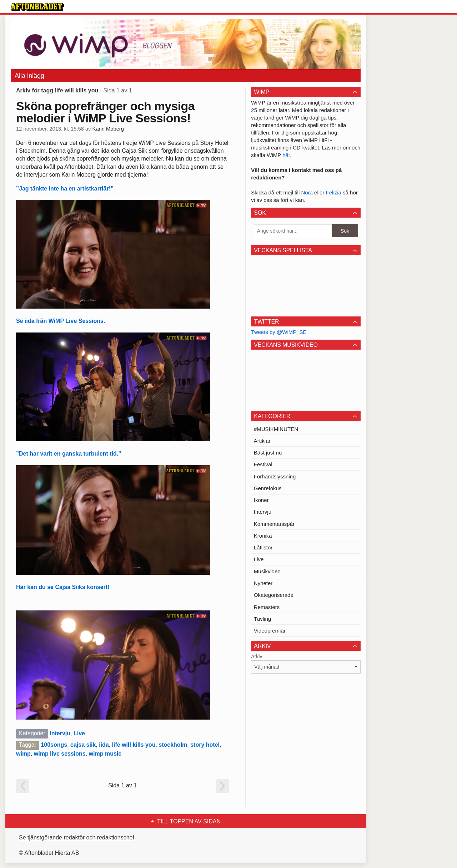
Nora (308, 192)
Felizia (335, 192)
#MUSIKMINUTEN (276, 429)
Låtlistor (263, 547)
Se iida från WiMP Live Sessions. (61, 321)
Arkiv (257, 656)
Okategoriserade (274, 595)
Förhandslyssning (275, 476)
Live (79, 733)
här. (287, 155)
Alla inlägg (29, 76)
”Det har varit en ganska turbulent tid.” (69, 454)
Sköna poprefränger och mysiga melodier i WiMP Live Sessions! (105, 112)
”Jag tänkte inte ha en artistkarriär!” (65, 189)
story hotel (205, 745)
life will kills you (134, 745)
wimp (23, 754)
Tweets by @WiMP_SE (279, 332)
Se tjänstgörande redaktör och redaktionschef (77, 837)
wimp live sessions (60, 754)
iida (104, 745)
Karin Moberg (108, 129)
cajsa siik (83, 745)
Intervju (60, 733)
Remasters (267, 607)
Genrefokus (268, 488)
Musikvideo (267, 571)
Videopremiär (270, 631)
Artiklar (262, 441)
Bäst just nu (268, 453)
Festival (263, 464)
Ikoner (261, 500)
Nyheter (263, 583)
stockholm (173, 745)
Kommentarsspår (274, 524)
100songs (54, 745)
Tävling (262, 619)
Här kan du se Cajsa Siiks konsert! (63, 587)
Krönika (263, 536)
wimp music (105, 754)
